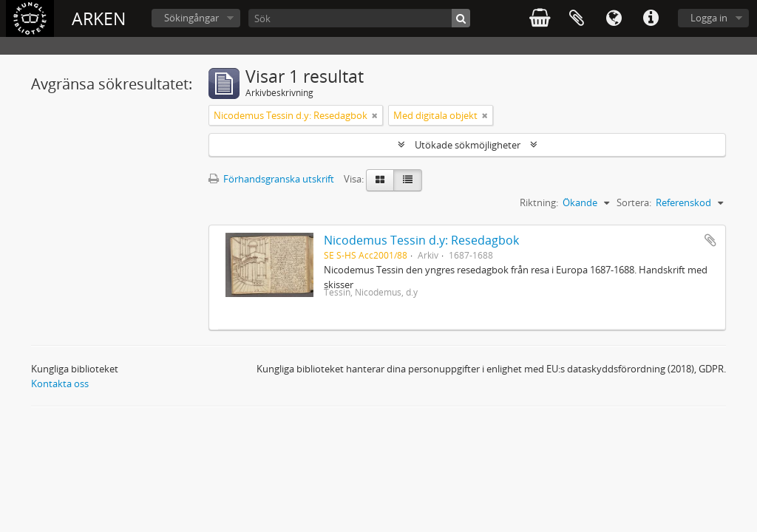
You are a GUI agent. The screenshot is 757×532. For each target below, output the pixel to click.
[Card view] (380, 180)
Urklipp (577, 18)
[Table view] (408, 180)
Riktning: (539, 202)
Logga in (709, 18)
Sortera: (634, 202)
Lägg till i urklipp (710, 240)
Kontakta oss (60, 383)
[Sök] (359, 18)
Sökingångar (191, 18)
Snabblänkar (651, 18)
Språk (614, 18)
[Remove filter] (375, 115)
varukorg (540, 18)
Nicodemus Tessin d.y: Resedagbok (421, 240)
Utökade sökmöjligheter (468, 145)
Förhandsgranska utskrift (271, 179)
